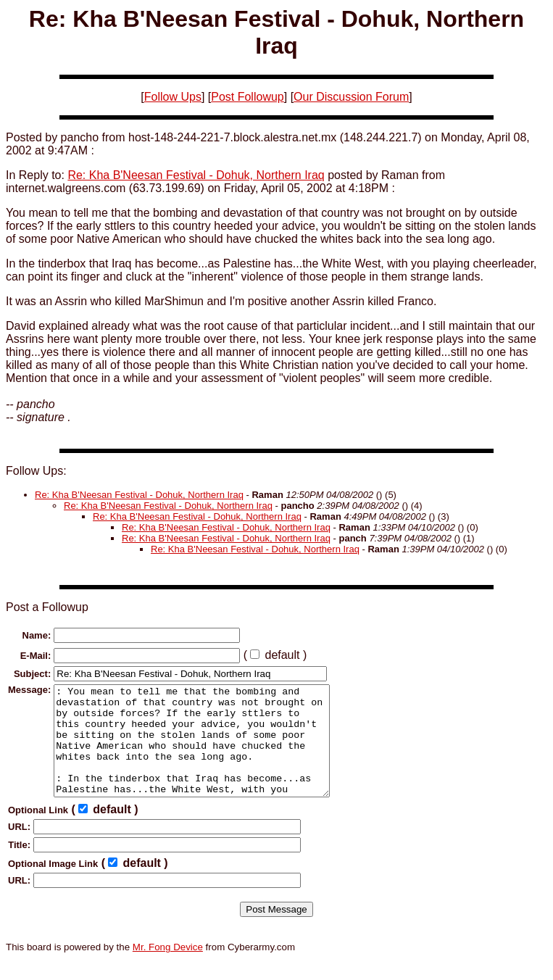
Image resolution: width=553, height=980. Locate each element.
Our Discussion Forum (351, 97)
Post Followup (248, 97)
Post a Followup (47, 607)
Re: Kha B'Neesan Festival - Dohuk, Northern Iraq (196, 175)
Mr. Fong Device (168, 969)
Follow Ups (173, 97)
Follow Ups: (36, 471)
